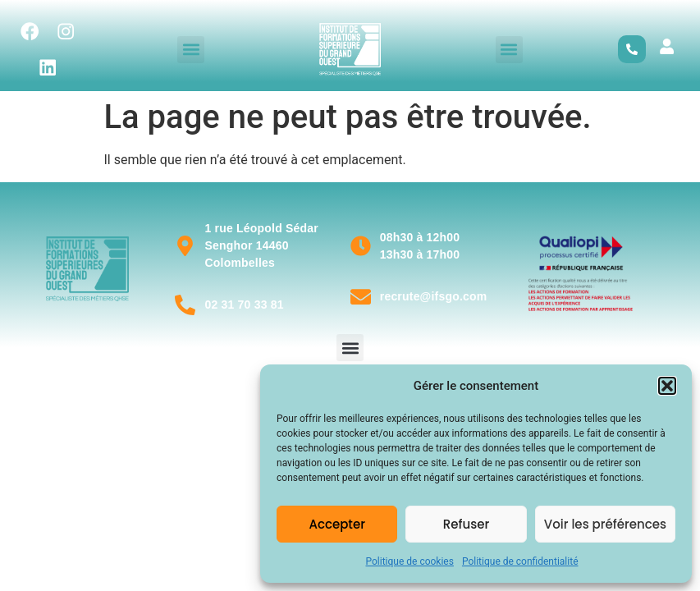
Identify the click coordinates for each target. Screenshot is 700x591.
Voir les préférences (605, 524)
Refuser (466, 524)
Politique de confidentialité (520, 561)
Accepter (336, 524)
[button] (667, 386)
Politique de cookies (410, 561)
